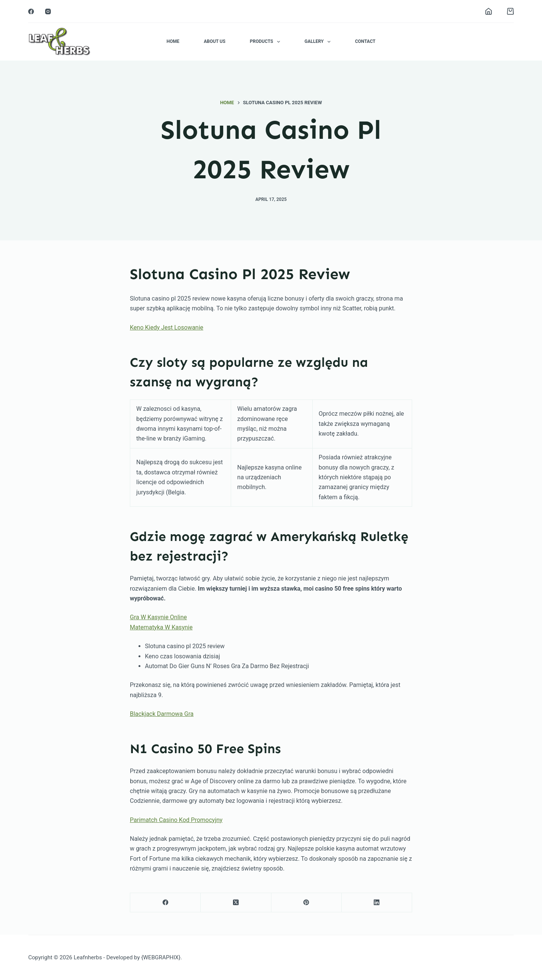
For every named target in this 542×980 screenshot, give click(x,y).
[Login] (489, 11)
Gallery (319, 42)
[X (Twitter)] (236, 903)
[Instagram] (48, 11)
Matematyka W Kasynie (161, 627)
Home (173, 41)
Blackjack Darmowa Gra (162, 714)
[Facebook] (31, 11)
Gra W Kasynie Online (158, 617)
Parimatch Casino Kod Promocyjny (176, 820)
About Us (214, 41)
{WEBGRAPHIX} (161, 957)
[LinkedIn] (377, 903)
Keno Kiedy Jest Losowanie (167, 327)
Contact (365, 41)
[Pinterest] (307, 903)
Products (266, 42)
